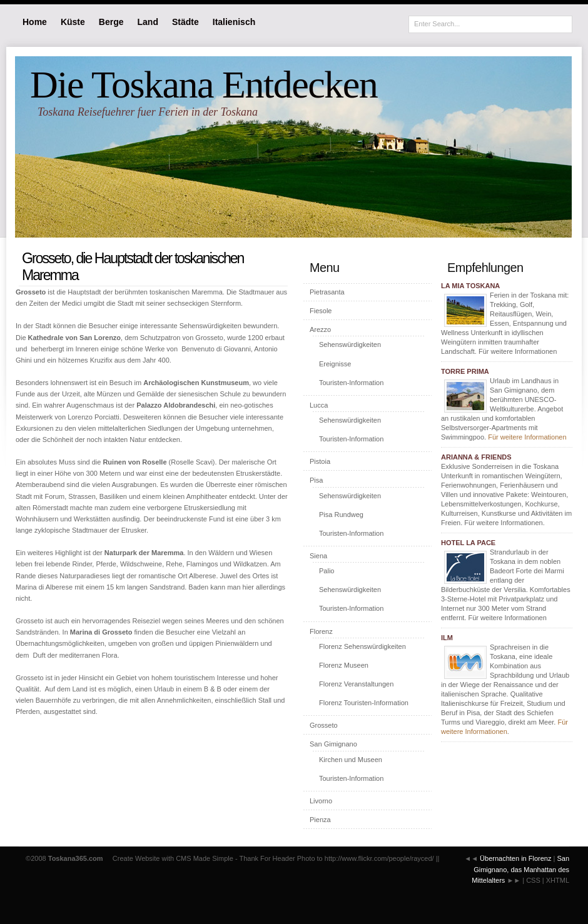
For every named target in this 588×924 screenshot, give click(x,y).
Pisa (316, 480)
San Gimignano (333, 744)
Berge (111, 22)
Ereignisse (335, 364)
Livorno (321, 801)
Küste (73, 22)
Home (35, 22)
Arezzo (320, 329)
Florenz (321, 631)
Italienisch (234, 22)
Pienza (320, 820)
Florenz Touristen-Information (364, 703)
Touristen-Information (351, 383)
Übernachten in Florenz (515, 858)
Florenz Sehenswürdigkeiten (362, 646)
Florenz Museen (344, 665)
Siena (318, 556)
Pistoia (320, 461)
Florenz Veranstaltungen (356, 684)
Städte (185, 22)
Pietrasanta (327, 292)
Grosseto (324, 725)
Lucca (319, 405)
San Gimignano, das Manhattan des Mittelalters (520, 869)
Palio (327, 571)
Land (148, 22)
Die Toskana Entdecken (204, 84)
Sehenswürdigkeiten (350, 344)
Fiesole (321, 311)
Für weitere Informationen (527, 437)
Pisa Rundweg (341, 515)
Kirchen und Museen (351, 760)
